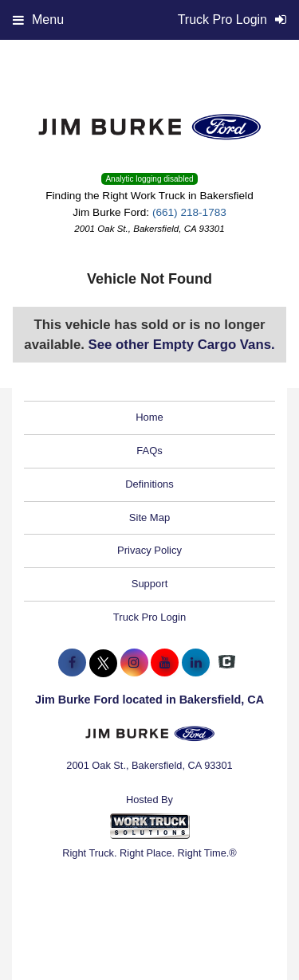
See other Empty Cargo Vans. (182, 345)
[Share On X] (103, 663)
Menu (38, 20)
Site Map (149, 517)
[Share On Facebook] (72, 663)
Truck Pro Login (149, 617)
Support (150, 584)
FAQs (149, 451)
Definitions (149, 484)
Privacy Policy (149, 550)
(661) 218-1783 (189, 212)
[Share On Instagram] (134, 663)
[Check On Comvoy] (227, 663)
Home (149, 417)
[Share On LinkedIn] (196, 663)
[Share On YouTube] (165, 663)
